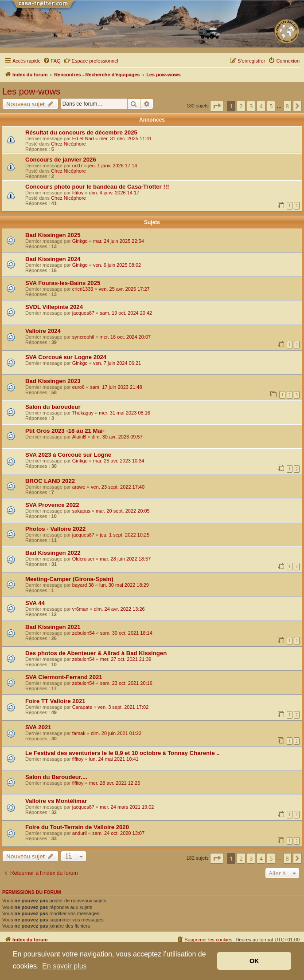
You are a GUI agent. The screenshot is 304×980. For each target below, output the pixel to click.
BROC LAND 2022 (50, 481)
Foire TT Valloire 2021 (55, 701)
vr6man (80, 609)
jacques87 (83, 313)
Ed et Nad (83, 138)
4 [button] (261, 106)
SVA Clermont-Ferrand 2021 (64, 677)
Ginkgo (80, 241)
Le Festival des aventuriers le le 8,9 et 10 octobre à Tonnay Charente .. (123, 753)
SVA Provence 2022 (52, 505)
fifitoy (78, 193)
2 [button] (241, 106)
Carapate (82, 707)
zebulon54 (84, 633)
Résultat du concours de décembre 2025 (81, 132)
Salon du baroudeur (53, 407)
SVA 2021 (38, 727)
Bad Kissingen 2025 (53, 235)
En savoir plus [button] (64, 966)
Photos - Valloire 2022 (55, 529)
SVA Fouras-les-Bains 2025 (63, 283)
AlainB (79, 437)
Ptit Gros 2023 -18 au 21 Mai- (65, 431)
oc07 (78, 166)
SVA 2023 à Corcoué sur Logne (68, 455)
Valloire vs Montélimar (56, 801)
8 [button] (287, 106)
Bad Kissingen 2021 (53, 627)
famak (79, 733)
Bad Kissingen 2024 (53, 259)
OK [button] (254, 961)
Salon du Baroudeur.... (56, 777)
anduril (80, 833)
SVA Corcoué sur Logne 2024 (66, 357)
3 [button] (251, 106)
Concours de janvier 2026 (61, 160)
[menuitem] (52, 61)
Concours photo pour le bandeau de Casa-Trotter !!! (97, 187)
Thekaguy (83, 413)
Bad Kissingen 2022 (53, 553)
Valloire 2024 (43, 331)
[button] (217, 106)
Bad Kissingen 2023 (53, 381)
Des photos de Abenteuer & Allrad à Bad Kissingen (96, 653)
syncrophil (83, 337)
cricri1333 (83, 289)
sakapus (81, 511)
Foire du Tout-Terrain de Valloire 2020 (77, 827)
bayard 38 (83, 585)
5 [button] (271, 106)
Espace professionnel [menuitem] (91, 60)
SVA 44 (35, 603)
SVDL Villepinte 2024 (54, 307)
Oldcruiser (83, 559)
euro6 (78, 387)
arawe (79, 487)
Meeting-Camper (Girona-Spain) (69, 579)
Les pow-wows (31, 91)
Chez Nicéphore (68, 144)
